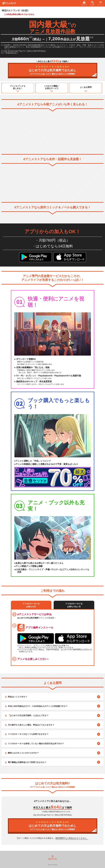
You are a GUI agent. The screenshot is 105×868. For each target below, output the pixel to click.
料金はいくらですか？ (18, 697)
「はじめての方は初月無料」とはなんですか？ (28, 715)
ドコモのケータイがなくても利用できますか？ (28, 734)
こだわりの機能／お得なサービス (52, 87)
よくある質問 (86, 87)
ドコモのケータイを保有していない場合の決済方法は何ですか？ (36, 744)
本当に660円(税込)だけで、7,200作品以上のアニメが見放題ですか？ (38, 706)
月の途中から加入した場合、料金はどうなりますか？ (31, 725)
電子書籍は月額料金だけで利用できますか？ (27, 762)
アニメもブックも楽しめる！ (18, 87)
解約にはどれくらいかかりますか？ (23, 753)
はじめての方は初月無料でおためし (53, 70)
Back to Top (52, 858)
